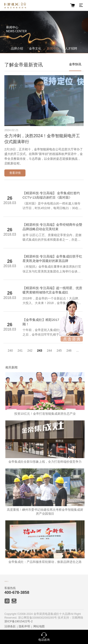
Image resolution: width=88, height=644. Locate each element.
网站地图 (39, 626)
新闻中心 (53, 48)
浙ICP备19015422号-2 (18, 621)
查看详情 (15, 173)
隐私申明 (24, 626)
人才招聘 (71, 48)
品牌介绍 (17, 48)
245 (55, 350)
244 (45, 350)
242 (26, 350)
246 (65, 350)
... (73, 350)
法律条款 (10, 626)
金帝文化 (35, 48)
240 (6, 350)
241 (16, 350)
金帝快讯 (75, 64)
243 (35, 350)
